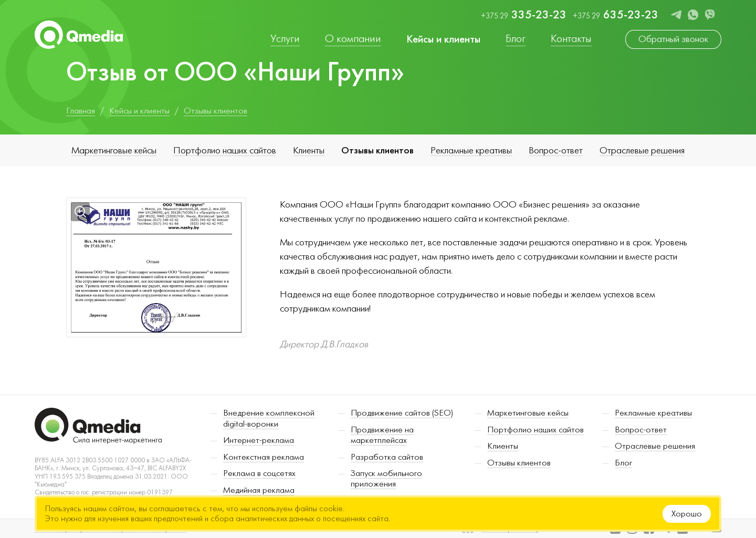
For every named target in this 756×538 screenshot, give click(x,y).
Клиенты (309, 151)
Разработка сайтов (387, 457)
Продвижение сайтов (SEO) (402, 413)
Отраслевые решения (642, 151)
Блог (623, 463)
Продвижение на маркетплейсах (382, 435)
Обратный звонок (673, 39)
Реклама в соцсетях (259, 473)
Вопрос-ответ (556, 151)
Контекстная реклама (264, 457)
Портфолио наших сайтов (225, 151)
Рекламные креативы (471, 151)
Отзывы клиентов (377, 150)
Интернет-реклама (259, 440)
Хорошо (687, 514)
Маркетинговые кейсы (114, 151)
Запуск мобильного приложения (386, 479)
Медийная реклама (259, 490)
